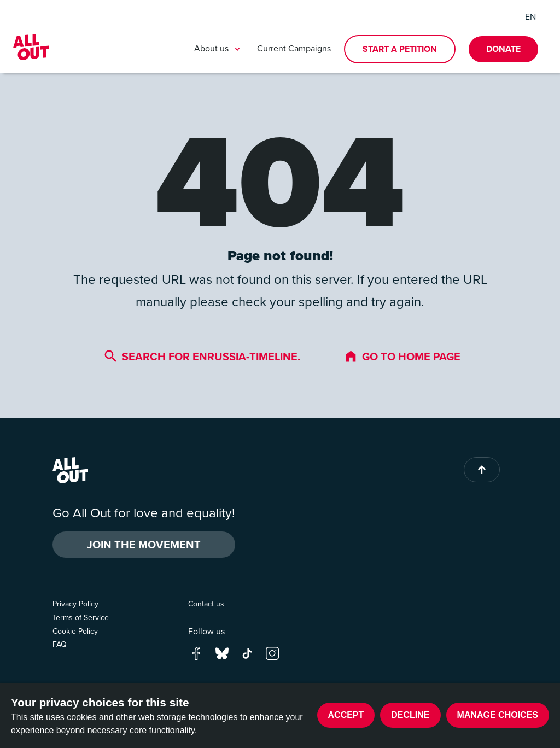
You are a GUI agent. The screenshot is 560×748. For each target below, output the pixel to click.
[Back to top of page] (482, 470)
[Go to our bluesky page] (222, 653)
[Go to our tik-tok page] (247, 653)
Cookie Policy (75, 631)
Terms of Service (81, 618)
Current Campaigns (294, 48)
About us (219, 49)
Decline (410, 715)
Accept (346, 715)
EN (530, 17)
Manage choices (498, 715)
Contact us (206, 604)
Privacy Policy (75, 604)
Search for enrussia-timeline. (202, 357)
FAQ (60, 644)
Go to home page (402, 357)
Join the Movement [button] (144, 545)
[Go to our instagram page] (272, 653)
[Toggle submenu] (237, 49)
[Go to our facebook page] (196, 653)
